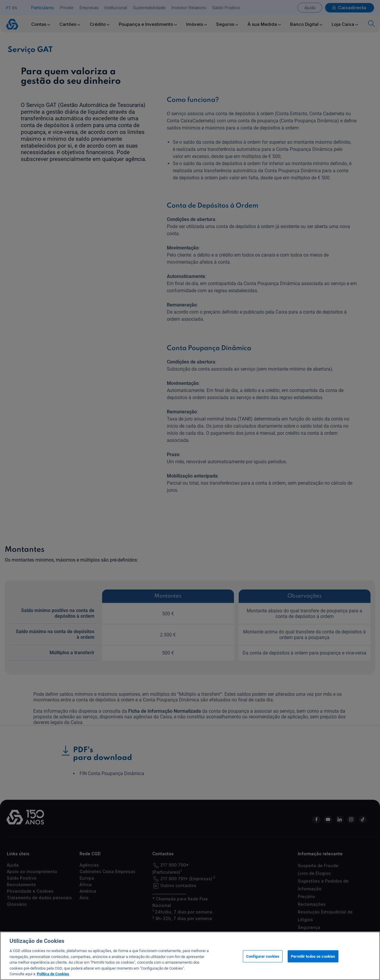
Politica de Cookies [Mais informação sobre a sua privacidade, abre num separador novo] (53, 975)
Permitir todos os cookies (313, 957)
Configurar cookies (263, 957)
